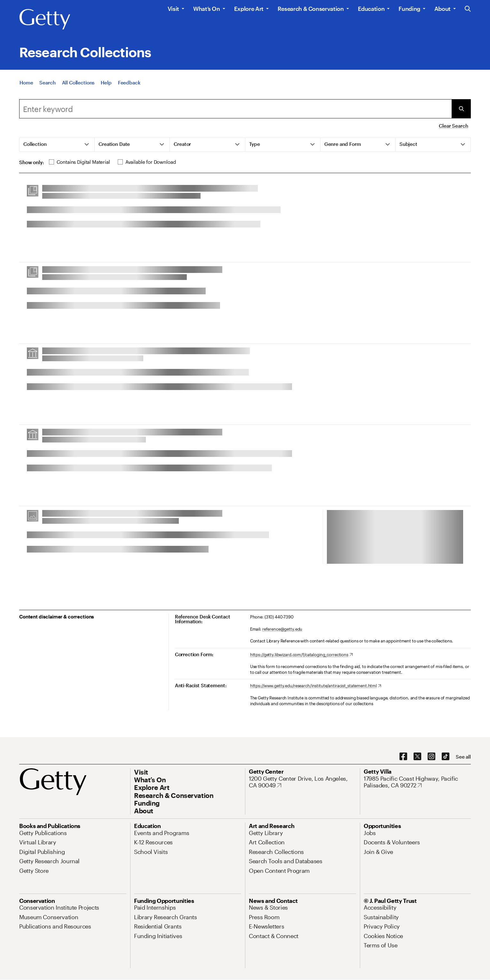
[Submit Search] (461, 109)
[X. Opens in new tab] (417, 757)
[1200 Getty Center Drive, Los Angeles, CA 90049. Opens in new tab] (302, 782)
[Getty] (45, 20)
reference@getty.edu (282, 629)
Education (371, 9)
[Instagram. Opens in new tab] (431, 757)
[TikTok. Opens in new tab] (446, 757)
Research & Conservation (311, 9)
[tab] (57, 145)
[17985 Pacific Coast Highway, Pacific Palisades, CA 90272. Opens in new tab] (417, 782)
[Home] (26, 84)
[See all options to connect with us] (463, 757)
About (443, 9)
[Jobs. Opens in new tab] (370, 833)
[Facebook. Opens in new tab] (403, 757)
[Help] (106, 84)
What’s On (207, 9)
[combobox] (235, 109)
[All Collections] (78, 84)
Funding (409, 9)
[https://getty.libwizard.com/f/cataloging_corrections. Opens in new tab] (301, 655)
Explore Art (249, 9)
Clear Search (453, 126)
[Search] (47, 84)
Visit (173, 9)
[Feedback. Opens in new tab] (129, 84)
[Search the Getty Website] (468, 9)
